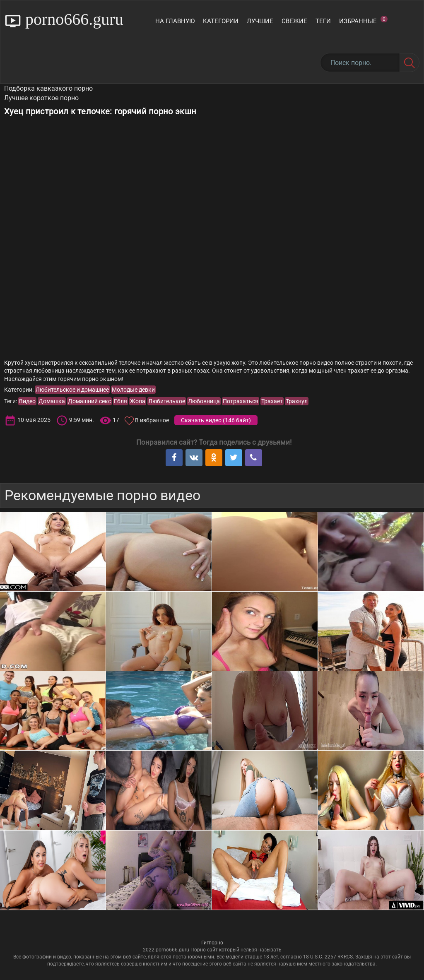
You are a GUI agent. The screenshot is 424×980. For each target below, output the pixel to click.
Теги (323, 21)
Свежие (294, 21)
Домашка (52, 401)
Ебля (120, 401)
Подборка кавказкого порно (48, 88)
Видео (27, 401)
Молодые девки (133, 390)
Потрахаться (241, 401)
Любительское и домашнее (72, 390)
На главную (175, 21)
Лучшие (260, 21)
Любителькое (167, 401)
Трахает (272, 401)
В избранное (152, 420)
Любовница (204, 401)
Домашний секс (89, 401)
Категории (221, 21)
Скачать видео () (216, 420)
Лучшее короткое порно (41, 98)
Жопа (138, 401)
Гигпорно (212, 943)
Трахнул (297, 401)
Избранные (363, 20)
